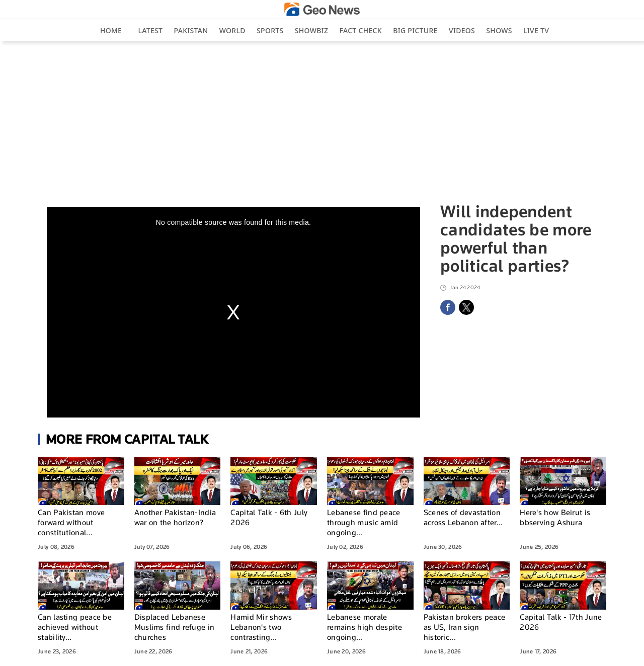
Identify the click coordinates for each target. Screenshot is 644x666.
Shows (499, 30)
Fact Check (361, 30)
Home (111, 30)
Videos (462, 30)
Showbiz (311, 30)
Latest (151, 30)
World (232, 30)
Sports (270, 30)
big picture (415, 30)
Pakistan (191, 30)
